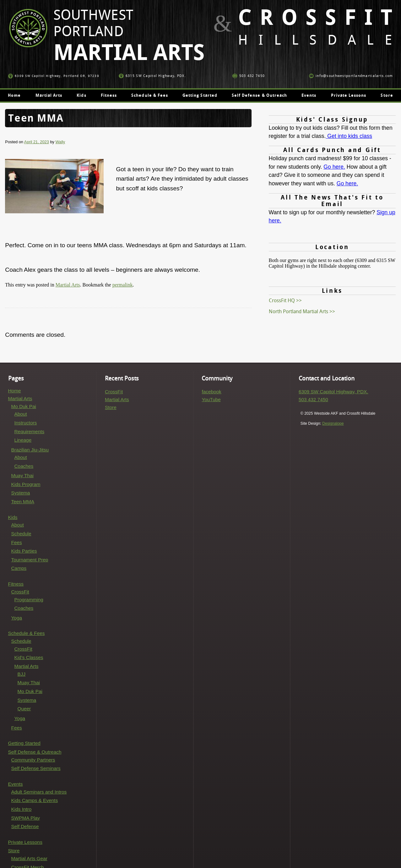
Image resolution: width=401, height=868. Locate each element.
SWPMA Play (26, 818)
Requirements (30, 431)
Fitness (109, 95)
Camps (19, 568)
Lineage (23, 440)
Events (309, 95)
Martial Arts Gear (29, 858)
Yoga (17, 618)
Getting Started (200, 95)
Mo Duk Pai (24, 406)
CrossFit (20, 592)
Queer (24, 709)
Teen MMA (23, 502)
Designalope (333, 423)
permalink (123, 285)
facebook (211, 392)
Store (387, 95)
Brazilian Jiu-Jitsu (30, 450)
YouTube (211, 399)
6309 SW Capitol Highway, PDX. (333, 392)
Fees (17, 542)
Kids (81, 95)
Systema (21, 493)
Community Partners (33, 760)
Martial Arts (49, 95)
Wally (60, 142)
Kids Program (26, 484)
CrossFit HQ (282, 300)
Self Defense (25, 826)
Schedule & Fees (150, 95)
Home (14, 95)
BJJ (22, 674)
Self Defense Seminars (36, 768)
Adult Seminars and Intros (39, 792)
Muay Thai (22, 475)
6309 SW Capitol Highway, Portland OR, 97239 (54, 76)
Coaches (24, 466)
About (21, 414)
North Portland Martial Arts (298, 311)
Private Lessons (349, 95)
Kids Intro (22, 809)
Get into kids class (349, 136)
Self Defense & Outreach (259, 95)
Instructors (26, 423)
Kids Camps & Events (35, 800)
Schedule (21, 534)
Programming (29, 600)
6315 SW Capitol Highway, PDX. (152, 76)
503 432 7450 (249, 76)
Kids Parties (24, 551)
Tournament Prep (30, 560)
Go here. (334, 167)
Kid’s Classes (29, 657)
